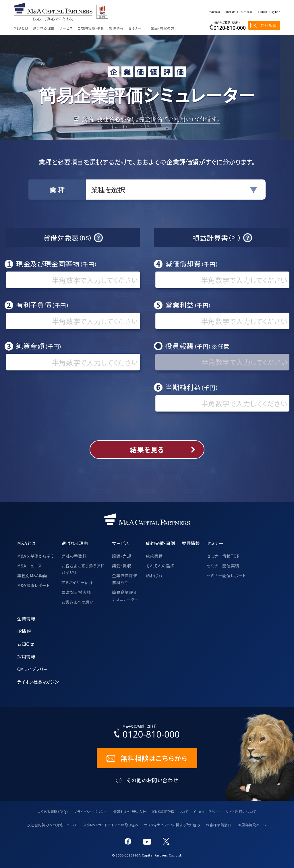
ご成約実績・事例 (91, 28)
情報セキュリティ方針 (130, 811)
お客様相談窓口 (218, 825)
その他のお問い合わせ (152, 780)
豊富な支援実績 (76, 592)
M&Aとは (21, 28)
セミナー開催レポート (226, 576)
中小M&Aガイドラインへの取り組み (111, 825)
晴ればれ (154, 576)
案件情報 (116, 28)
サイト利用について (241, 811)
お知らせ (26, 644)
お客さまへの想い (77, 602)
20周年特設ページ (252, 825)
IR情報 (230, 12)
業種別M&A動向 (32, 576)
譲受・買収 (121, 566)
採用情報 (246, 12)
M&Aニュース (29, 566)
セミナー (135, 28)
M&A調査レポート (34, 585)
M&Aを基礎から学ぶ (36, 556)
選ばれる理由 (44, 28)
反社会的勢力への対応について (52, 825)
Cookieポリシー (207, 811)
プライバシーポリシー (90, 811)
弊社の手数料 (74, 556)
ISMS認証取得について (170, 811)
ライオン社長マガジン (38, 682)
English (275, 12)
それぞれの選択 (160, 566)
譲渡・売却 (121, 556)
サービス (66, 28)
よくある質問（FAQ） (53, 811)
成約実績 (154, 556)
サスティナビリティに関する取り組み (172, 825)
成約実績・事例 (160, 543)
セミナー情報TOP (223, 556)
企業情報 (214, 12)
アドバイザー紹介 (77, 582)
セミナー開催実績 (223, 566)
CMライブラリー (32, 669)
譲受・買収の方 (163, 28)
